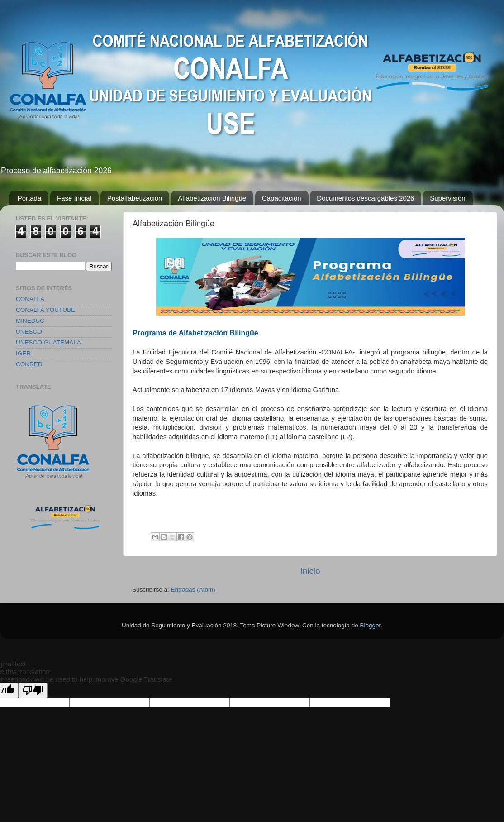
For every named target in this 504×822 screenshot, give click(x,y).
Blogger (371, 625)
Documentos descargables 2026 (365, 198)
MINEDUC (30, 321)
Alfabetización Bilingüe (212, 198)
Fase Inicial (74, 198)
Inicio (310, 571)
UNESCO (29, 332)
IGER (23, 353)
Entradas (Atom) (193, 590)
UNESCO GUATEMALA (48, 342)
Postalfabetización (135, 198)
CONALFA (30, 299)
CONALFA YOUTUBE (45, 310)
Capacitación (282, 198)
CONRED (29, 364)
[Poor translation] (33, 691)
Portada (30, 198)
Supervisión (447, 198)
